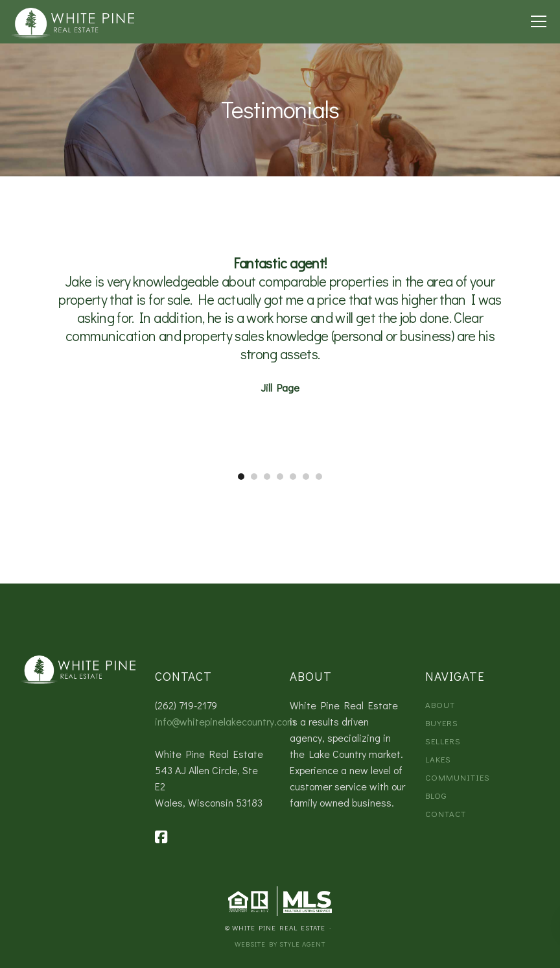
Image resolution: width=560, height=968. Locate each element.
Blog (436, 795)
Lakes (438, 759)
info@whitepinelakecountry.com (225, 721)
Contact (446, 813)
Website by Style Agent (280, 944)
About (440, 704)
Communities (458, 777)
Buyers (442, 723)
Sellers (443, 741)
